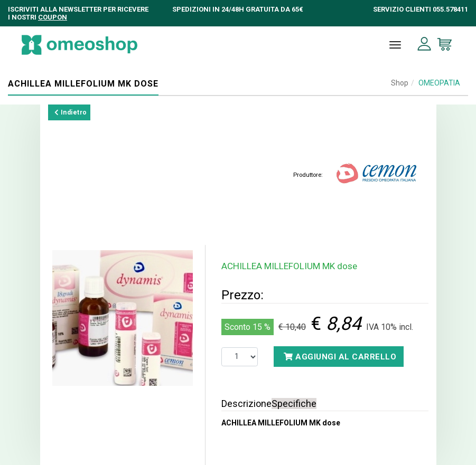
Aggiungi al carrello (340, 357)
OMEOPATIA (439, 83)
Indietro (71, 112)
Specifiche (294, 404)
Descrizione (246, 404)
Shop (400, 83)
